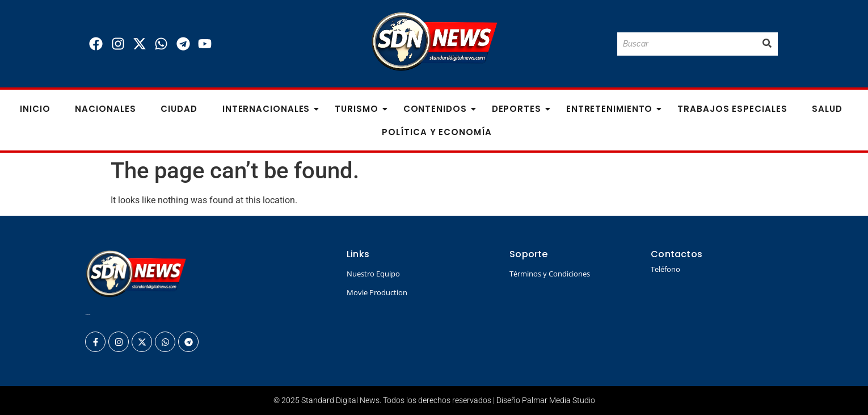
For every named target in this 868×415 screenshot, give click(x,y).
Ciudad (179, 109)
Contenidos (439, 109)
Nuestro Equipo (373, 274)
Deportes (520, 109)
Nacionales (105, 109)
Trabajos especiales (732, 109)
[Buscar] (687, 44)
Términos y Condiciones (550, 274)
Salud (827, 109)
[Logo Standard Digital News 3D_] (434, 42)
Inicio (35, 109)
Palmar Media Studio (559, 400)
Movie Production (377, 292)
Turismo (360, 109)
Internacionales (270, 109)
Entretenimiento (613, 109)
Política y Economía (437, 132)
